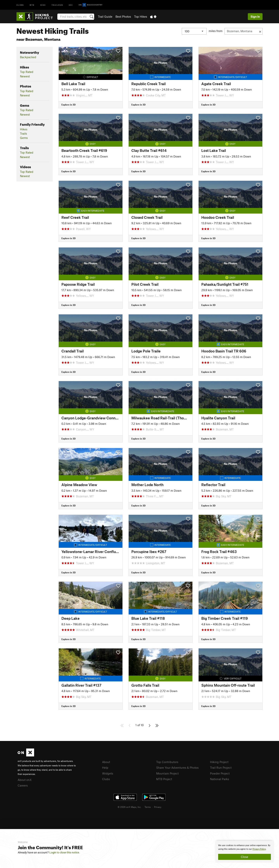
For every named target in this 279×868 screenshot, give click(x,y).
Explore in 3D (68, 105)
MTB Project (164, 779)
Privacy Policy (259, 849)
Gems (24, 138)
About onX (25, 780)
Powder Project (220, 773)
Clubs (106, 779)
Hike (43, 5)
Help (105, 768)
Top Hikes (141, 16)
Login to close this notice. (65, 852)
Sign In (255, 16)
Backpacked (28, 57)
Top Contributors (167, 762)
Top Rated (27, 72)
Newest (25, 76)
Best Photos (123, 16)
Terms (148, 807)
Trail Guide (105, 16)
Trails (23, 133)
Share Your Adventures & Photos (177, 768)
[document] (245, 852)
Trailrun (57, 5)
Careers (23, 785)
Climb (20, 5)
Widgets (108, 773)
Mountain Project (167, 773)
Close (245, 857)
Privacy (158, 807)
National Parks (220, 779)
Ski (71, 5)
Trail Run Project (221, 768)
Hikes (24, 129)
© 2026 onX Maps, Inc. (129, 807)
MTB (32, 5)
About (106, 762)
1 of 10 (139, 725)
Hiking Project (219, 762)
